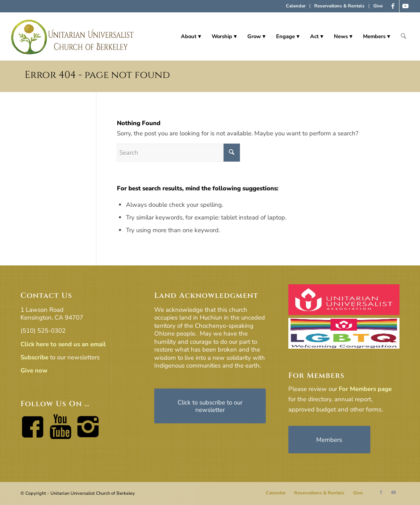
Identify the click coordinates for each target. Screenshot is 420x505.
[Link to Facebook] (393, 6)
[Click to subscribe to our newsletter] (210, 406)
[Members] (329, 440)
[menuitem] (296, 6)
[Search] (403, 37)
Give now (34, 370)
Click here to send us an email (63, 344)
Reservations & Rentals (339, 6)
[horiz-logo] (73, 37)
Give (378, 6)
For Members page (365, 389)
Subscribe (34, 357)
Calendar (296, 6)
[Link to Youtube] (406, 6)
